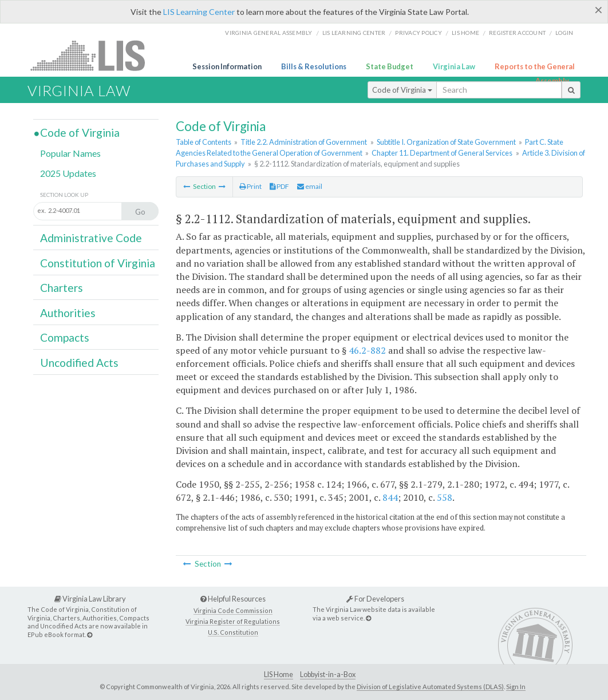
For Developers (375, 599)
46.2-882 (367, 350)
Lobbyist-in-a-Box (328, 675)
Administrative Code (91, 238)
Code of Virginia (402, 90)
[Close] (599, 10)
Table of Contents (204, 142)
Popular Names (70, 153)
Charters (62, 288)
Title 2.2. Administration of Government (304, 142)
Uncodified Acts (79, 363)
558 (445, 497)
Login (564, 33)
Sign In (516, 687)
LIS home (465, 33)
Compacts (65, 337)
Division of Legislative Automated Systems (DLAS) (430, 687)
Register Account (517, 33)
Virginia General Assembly (269, 33)
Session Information (227, 66)
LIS (94, 55)
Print (250, 186)
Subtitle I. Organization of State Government (446, 142)
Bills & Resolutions (314, 66)
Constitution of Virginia (98, 263)
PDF (279, 186)
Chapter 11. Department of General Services (442, 153)
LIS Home (279, 675)
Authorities (68, 313)
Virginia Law (454, 66)
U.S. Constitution (233, 632)
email (310, 186)
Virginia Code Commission (233, 610)
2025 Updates (68, 173)
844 (390, 497)
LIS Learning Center (199, 12)
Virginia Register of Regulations (233, 621)
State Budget (390, 66)
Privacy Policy (419, 33)
